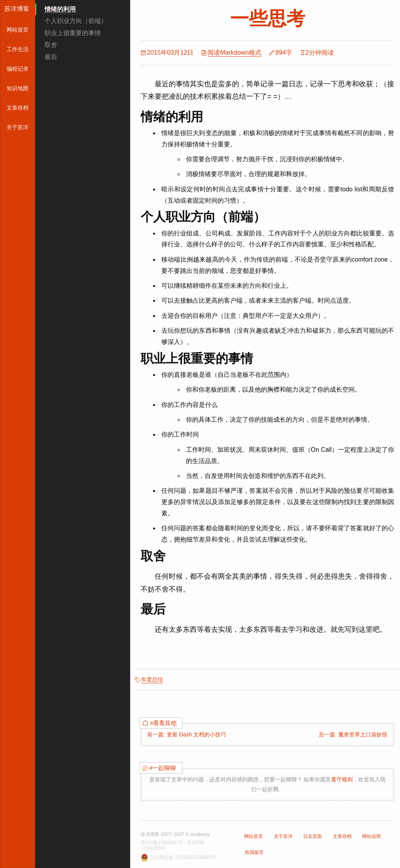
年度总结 (152, 679)
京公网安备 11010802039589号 (183, 857)
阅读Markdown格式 (234, 53)
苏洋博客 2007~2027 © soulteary (175, 834)
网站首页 (18, 30)
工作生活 (18, 49)
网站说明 (371, 836)
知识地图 (18, 88)
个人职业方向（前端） (76, 21)
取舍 (51, 45)
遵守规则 (342, 779)
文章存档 (18, 108)
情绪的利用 (60, 9)
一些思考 (268, 19)
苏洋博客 (17, 9)
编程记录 (18, 69)
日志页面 (312, 836)
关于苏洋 (18, 127)
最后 (51, 57)
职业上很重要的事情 (73, 33)
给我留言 (254, 852)
